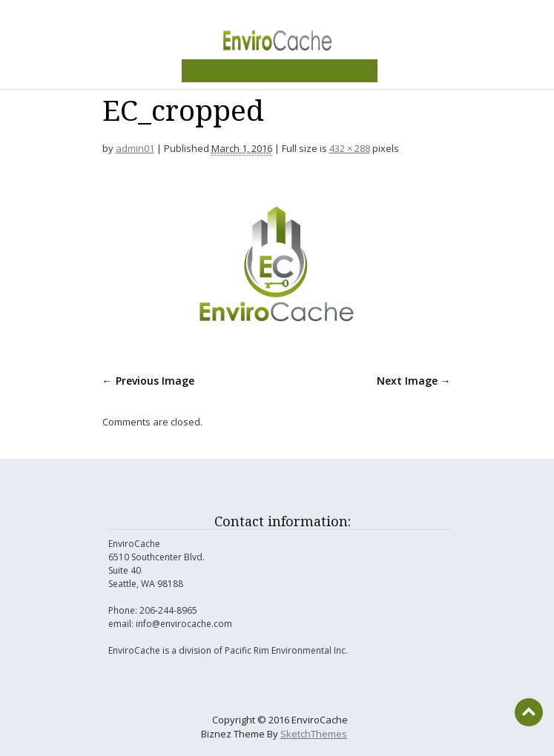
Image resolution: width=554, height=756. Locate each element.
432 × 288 (350, 148)
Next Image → (414, 381)
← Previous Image (148, 381)
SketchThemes (314, 734)
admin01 (135, 148)
